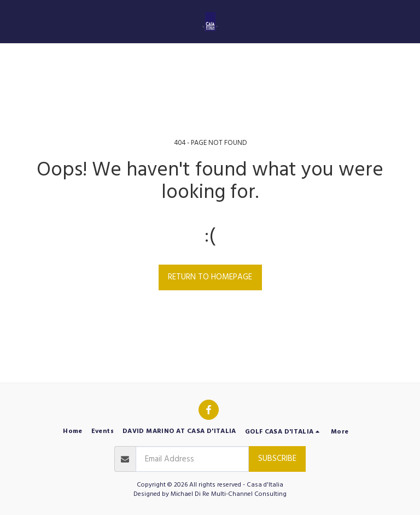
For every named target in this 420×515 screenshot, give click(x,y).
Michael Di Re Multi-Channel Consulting (229, 494)
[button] (12, 21)
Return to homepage (210, 277)
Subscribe (277, 458)
